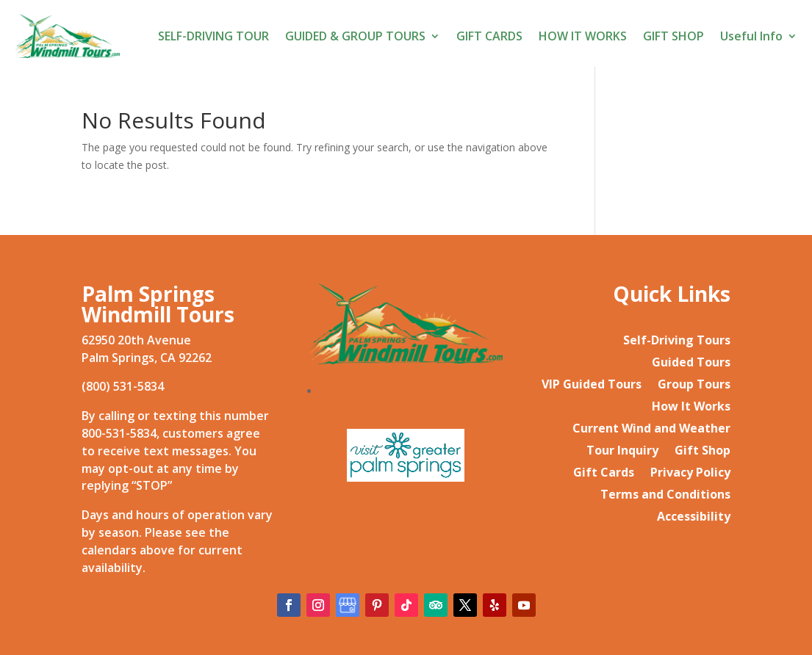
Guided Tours (691, 363)
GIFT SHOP (673, 36)
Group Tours (694, 386)
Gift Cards (604, 474)
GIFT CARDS (489, 36)
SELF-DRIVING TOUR (213, 36)
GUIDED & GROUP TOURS (355, 36)
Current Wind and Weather (651, 430)
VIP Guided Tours (592, 386)
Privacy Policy (690, 474)
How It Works (691, 408)
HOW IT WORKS (583, 36)
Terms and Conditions (665, 496)
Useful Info (751, 36)
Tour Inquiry (622, 452)
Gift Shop (703, 452)
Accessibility (694, 518)
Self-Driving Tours (677, 341)
